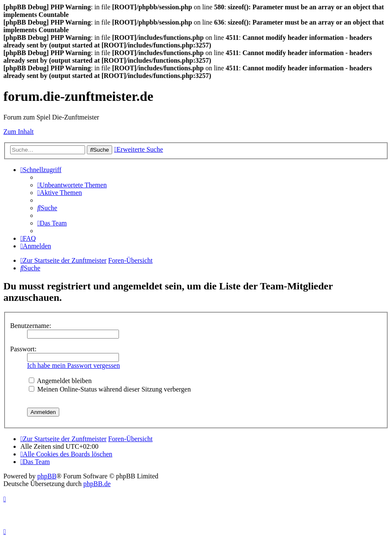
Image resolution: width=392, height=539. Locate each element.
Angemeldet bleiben (60, 381)
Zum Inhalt (19, 132)
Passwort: (23, 349)
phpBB (47, 476)
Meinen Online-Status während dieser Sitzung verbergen (110, 389)
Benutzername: (31, 326)
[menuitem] (72, 185)
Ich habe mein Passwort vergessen (73, 365)
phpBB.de (97, 484)
